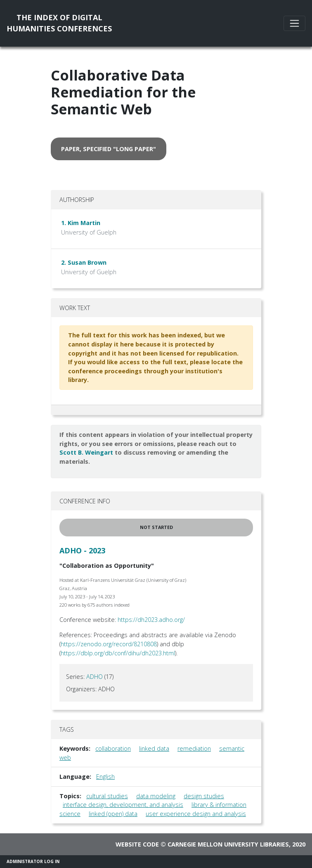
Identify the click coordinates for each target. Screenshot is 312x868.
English (105, 777)
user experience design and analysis (196, 814)
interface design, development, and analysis (123, 805)
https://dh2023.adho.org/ (151, 620)
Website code (137, 844)
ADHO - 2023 (82, 550)
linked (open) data (113, 814)
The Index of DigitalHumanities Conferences (59, 23)
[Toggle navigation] (294, 23)
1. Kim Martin (81, 223)
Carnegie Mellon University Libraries (228, 844)
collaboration (113, 748)
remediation (194, 748)
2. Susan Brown (84, 262)
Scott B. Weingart (86, 452)
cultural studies (107, 796)
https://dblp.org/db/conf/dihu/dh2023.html (118, 653)
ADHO (95, 677)
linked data (154, 748)
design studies (204, 796)
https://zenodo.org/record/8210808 (109, 644)
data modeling (156, 796)
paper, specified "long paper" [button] (109, 149)
